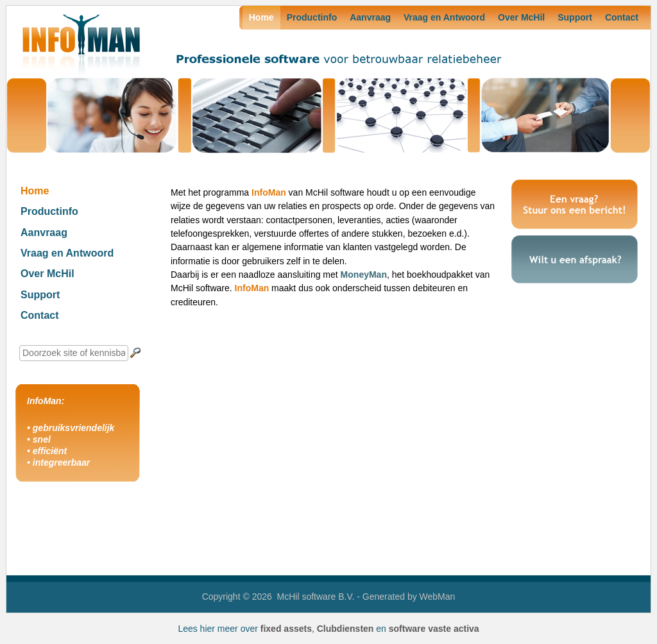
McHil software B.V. (316, 597)
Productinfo (312, 17)
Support (575, 17)
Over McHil (521, 17)
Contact (622, 17)
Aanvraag (370, 17)
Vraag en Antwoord (444, 17)
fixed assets (286, 629)
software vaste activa (434, 629)
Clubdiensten (346, 629)
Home (261, 17)
